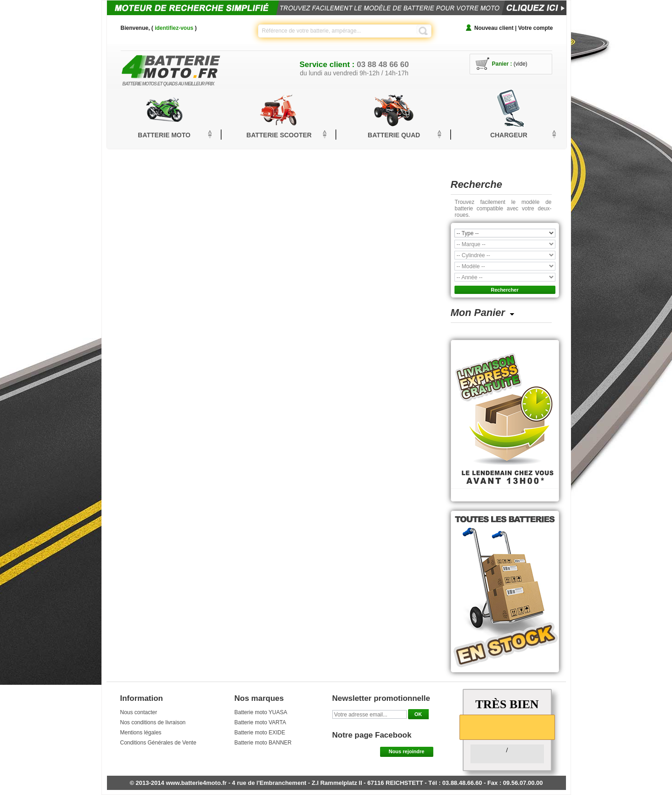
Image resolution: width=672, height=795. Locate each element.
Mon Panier (478, 313)
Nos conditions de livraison (153, 722)
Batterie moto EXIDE (260, 733)
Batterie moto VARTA (260, 722)
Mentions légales (141, 733)
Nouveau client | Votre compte (513, 28)
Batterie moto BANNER (263, 743)
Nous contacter (139, 712)
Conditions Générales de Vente (158, 743)
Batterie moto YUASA (261, 712)
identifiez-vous (174, 28)
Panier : (502, 64)
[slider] (507, 727)
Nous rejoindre (407, 751)
